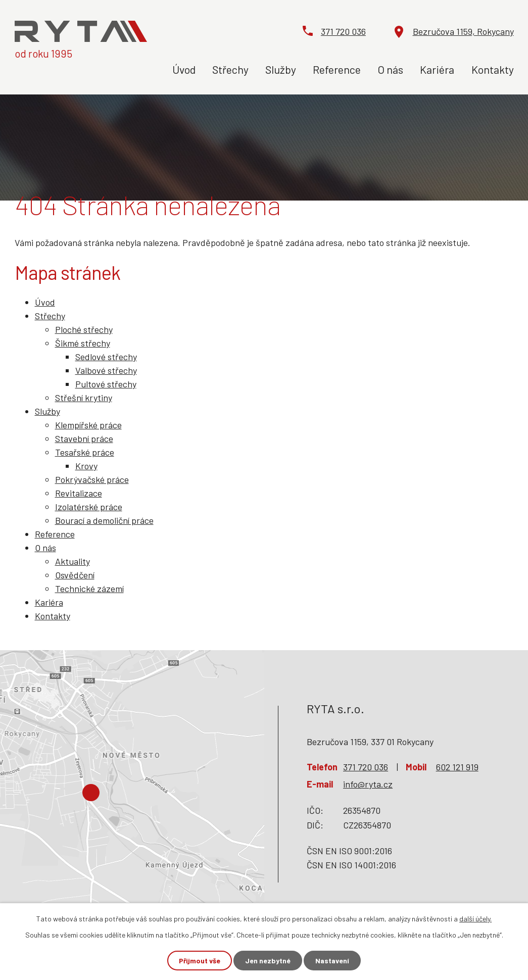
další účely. (475, 919)
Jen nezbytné (268, 961)
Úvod (184, 69)
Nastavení (332, 961)
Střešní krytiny (84, 398)
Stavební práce (84, 438)
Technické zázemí (89, 589)
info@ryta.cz (368, 784)
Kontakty (493, 69)
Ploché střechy (84, 329)
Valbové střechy (106, 370)
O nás (390, 69)
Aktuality (73, 561)
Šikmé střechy (83, 343)
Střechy (230, 69)
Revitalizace (79, 493)
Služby (281, 69)
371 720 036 (343, 31)
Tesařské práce (85, 452)
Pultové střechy (106, 384)
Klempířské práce (88, 425)
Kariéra (437, 69)
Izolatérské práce (89, 507)
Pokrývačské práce (92, 479)
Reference (337, 69)
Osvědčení (75, 575)
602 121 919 (457, 767)
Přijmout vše (200, 961)
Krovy (86, 466)
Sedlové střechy (106, 357)
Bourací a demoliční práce (104, 520)
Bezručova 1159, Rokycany (463, 31)
